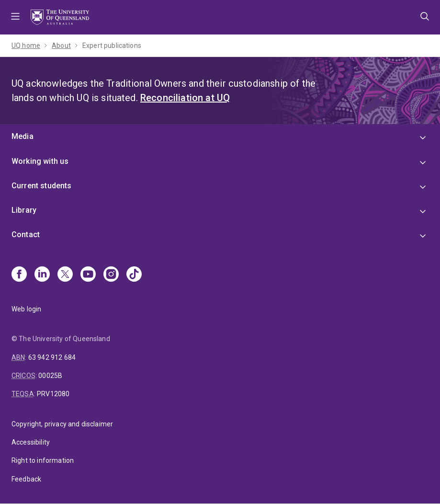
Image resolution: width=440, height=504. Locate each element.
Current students (42, 186)
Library (24, 210)
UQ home (26, 46)
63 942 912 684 (52, 357)
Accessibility (31, 442)
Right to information (43, 460)
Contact (26, 235)
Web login (26, 309)
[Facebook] (19, 275)
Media (23, 136)
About (61, 46)
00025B (50, 376)
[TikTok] (134, 275)
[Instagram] (111, 275)
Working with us (40, 161)
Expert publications (112, 46)
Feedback (26, 479)
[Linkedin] (42, 275)
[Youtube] (88, 275)
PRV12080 (53, 394)
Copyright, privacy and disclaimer (62, 424)
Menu (15, 17)
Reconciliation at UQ (185, 98)
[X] (65, 275)
